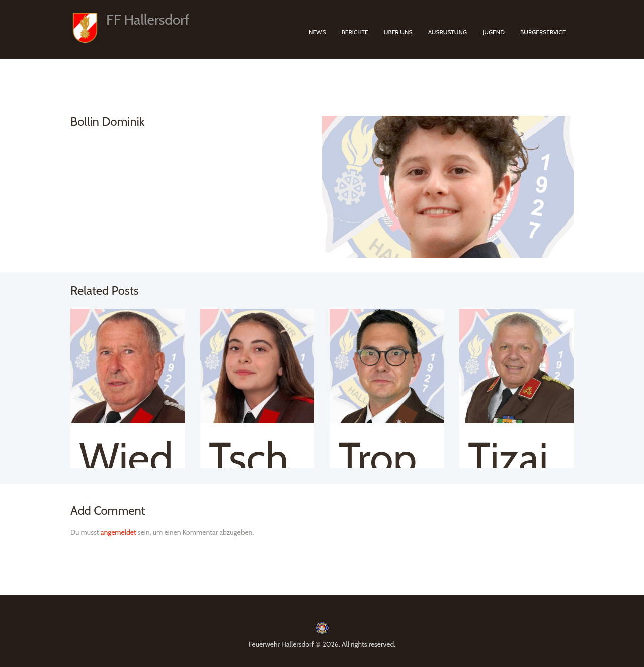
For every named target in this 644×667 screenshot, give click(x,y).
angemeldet (118, 532)
